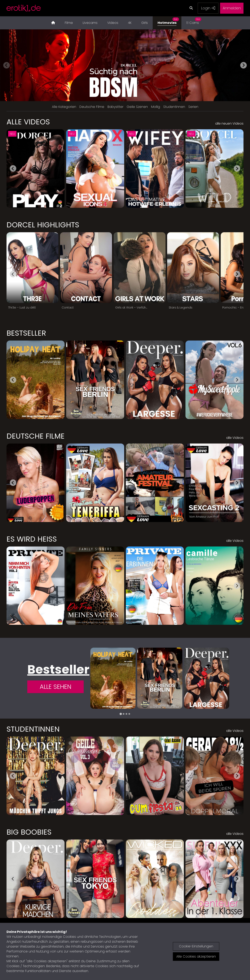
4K (130, 23)
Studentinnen (174, 107)
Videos (113, 23)
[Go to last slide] (13, 168)
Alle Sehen (55, 687)
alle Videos (235, 438)
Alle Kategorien (64, 107)
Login (208, 8)
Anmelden (232, 8)
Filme (69, 23)
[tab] (121, 714)
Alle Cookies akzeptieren (196, 956)
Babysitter (115, 107)
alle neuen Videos (229, 123)
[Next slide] (243, 65)
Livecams (90, 23)
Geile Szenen (137, 107)
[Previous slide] (7, 65)
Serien (193, 107)
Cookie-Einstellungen (196, 946)
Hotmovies (168, 21)
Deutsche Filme (92, 107)
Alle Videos (28, 122)
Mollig (156, 107)
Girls (145, 23)
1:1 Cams (194, 21)
